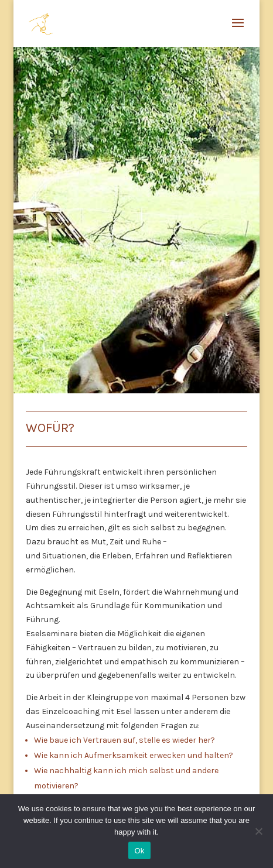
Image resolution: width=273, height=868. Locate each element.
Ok (139, 851)
